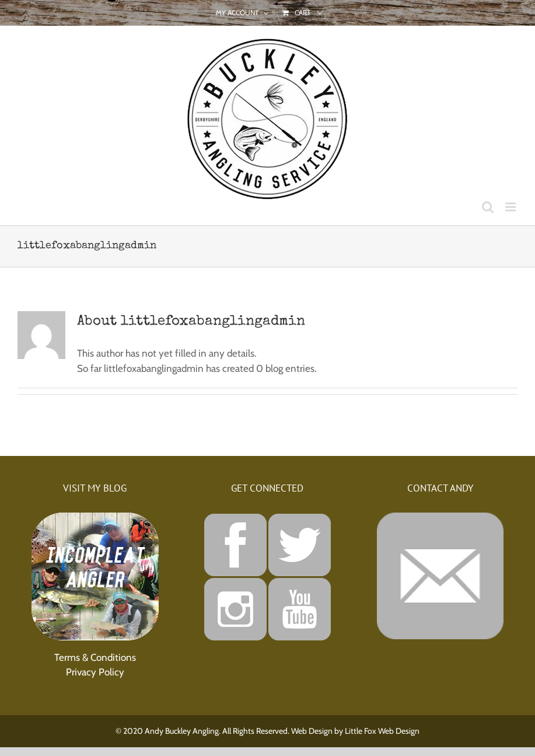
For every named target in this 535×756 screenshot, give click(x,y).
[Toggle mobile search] (488, 207)
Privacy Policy (95, 672)
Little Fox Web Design (382, 731)
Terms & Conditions (95, 657)
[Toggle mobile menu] (511, 207)
